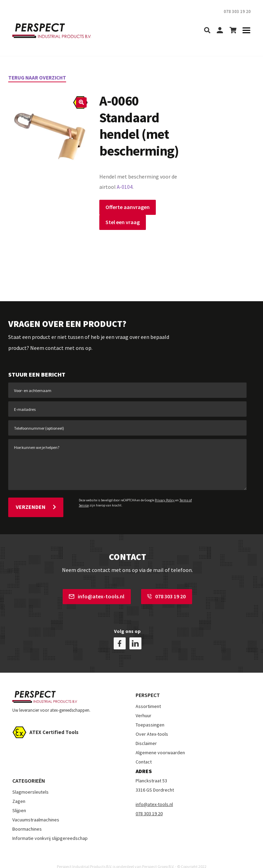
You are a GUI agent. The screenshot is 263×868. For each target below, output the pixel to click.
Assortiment (148, 696)
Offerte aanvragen (128, 207)
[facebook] (120, 633)
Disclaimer (146, 733)
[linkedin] (135, 633)
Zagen (19, 791)
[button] (81, 103)
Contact (144, 751)
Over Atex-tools (152, 723)
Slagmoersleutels (30, 781)
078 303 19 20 (166, 594)
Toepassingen (150, 714)
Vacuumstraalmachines (36, 809)
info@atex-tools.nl (97, 594)
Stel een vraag (123, 222)
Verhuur (143, 705)
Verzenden (36, 505)
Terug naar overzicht (39, 77)
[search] (207, 31)
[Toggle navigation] (244, 31)
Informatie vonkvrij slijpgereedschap (50, 828)
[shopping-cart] (233, 31)
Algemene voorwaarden (160, 742)
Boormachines (27, 818)
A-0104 (125, 187)
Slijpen (19, 800)
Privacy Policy (165, 500)
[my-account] (220, 31)
